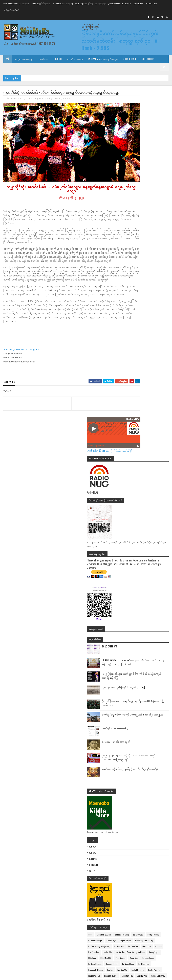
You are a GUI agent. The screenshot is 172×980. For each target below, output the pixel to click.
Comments (140, 924)
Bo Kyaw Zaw (155, 657)
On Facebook (130, 59)
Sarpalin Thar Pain (156, 839)
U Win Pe (152, 869)
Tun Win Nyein (138, 869)
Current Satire (17, 105)
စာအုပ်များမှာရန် (75, 59)
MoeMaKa (152, 804)
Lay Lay (154, 739)
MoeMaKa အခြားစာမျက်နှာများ (103, 59)
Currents (137, 575)
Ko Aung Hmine (151, 722)
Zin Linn (161, 886)
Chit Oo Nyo (137, 669)
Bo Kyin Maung (138, 663)
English (58, 59)
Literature (137, 581)
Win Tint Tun (153, 880)
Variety (66, 105)
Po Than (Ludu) (157, 833)
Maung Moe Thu (139, 769)
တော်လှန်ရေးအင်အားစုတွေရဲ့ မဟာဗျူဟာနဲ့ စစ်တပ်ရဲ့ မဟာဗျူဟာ (157, 425)
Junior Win (152, 698)
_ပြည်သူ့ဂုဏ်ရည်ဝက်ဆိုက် (11, 10)
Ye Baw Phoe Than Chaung (143, 886)
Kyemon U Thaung (140, 739)
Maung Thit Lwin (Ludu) (142, 780)
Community (138, 563)
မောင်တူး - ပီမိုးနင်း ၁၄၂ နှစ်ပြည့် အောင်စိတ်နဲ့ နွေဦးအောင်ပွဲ (157, 487)
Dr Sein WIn (137, 686)
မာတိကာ (44, 59)
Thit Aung (148, 863)
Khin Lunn (151, 710)
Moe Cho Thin (138, 804)
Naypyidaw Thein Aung (155, 827)
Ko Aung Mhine (138, 733)
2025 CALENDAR (153, 335)
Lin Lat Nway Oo (153, 745)
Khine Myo (136, 722)
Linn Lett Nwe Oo (139, 757)
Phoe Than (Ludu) (139, 833)
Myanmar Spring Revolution (143, 816)
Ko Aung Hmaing (139, 727)
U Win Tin (136, 874)
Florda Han (137, 692)
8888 (134, 651)
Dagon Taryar (151, 669)
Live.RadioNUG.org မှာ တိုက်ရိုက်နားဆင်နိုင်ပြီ (149, 126)
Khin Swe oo (152, 716)
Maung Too (153, 786)
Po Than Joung (138, 839)
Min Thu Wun (152, 798)
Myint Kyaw (137, 822)
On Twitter (148, 59)
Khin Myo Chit (138, 716)
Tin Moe (159, 863)
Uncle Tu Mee (150, 874)
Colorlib (16, 975)
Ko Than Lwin (154, 733)
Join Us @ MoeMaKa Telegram (21, 359)
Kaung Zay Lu (138, 710)
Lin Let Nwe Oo (154, 751)
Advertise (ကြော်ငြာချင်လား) (41, 4)
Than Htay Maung (150, 845)
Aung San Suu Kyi (148, 651)
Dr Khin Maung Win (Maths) (143, 680)
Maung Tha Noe (139, 775)
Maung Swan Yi (155, 769)
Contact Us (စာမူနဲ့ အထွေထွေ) (63, 4)
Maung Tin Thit (138, 786)
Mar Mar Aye (137, 763)
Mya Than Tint (138, 810)
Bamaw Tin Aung (139, 657)
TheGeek (156, 857)
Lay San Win (137, 745)
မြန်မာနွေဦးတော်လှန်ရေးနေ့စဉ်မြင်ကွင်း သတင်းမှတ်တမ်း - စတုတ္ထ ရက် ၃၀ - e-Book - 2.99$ (125, 41)
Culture (136, 569)
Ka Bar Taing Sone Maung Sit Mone (43, 105)
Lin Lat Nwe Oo (138, 751)
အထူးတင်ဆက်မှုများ (24, 59)
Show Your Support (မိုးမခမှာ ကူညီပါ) (16, 4)
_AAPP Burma (138, 4)
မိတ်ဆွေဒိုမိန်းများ (100, 4)
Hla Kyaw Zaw (138, 698)
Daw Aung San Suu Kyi (141, 675)
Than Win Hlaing (139, 851)
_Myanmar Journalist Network (120, 4)
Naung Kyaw (137, 827)
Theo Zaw (136, 863)
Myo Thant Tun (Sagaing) (155, 822)
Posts (137, 918)
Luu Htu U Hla (155, 757)
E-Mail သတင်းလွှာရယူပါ (18, 67)
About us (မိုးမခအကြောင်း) (84, 4)
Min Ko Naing (137, 798)
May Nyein (148, 792)
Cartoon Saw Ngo (155, 663)
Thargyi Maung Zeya (140, 857)
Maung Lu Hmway (153, 763)
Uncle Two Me (138, 880)
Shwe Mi (136, 845)
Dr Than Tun (151, 686)
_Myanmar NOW (151, 4)
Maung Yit (136, 792)
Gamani (148, 692)
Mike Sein (160, 792)
